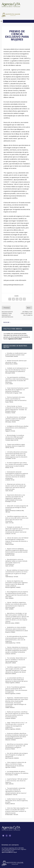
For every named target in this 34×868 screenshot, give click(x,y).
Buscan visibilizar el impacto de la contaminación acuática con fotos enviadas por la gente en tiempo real (17, 573)
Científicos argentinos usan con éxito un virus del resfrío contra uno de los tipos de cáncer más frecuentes (17, 519)
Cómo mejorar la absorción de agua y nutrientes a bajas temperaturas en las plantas (16, 764)
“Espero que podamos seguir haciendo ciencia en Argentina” (15, 445)
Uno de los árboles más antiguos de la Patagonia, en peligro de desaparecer (17, 755)
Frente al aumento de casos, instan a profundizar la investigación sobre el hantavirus (16, 399)
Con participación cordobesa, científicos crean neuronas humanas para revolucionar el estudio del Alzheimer (17, 380)
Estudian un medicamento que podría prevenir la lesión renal (16, 354)
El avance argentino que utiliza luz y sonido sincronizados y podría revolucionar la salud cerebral (17, 464)
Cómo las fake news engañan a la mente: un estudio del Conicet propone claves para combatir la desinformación (17, 811)
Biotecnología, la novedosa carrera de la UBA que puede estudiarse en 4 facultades (15, 437)
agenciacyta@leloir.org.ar (9, 852)
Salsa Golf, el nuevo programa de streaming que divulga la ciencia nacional (17, 507)
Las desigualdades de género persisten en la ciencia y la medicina (17, 772)
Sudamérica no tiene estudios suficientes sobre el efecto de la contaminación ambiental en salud (17, 629)
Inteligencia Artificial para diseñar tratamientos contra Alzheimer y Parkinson (17, 428)
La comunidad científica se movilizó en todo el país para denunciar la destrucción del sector (17, 680)
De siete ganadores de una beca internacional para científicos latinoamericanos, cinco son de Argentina (16, 639)
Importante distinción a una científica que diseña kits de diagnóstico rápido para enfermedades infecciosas (15, 497)
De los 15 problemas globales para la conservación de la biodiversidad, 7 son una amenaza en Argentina (16, 689)
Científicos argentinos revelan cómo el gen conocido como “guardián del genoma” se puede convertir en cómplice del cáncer (16, 670)
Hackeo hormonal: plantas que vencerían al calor (16, 361)
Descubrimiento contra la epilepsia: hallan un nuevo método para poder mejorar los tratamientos (16, 562)
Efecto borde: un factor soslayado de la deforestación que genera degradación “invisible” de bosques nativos (16, 409)
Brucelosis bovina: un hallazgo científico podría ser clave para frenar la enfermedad (16, 419)
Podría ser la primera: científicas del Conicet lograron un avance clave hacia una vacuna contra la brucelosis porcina (17, 714)
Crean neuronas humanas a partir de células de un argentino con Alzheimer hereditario (17, 390)
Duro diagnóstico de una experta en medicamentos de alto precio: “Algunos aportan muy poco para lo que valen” (17, 594)
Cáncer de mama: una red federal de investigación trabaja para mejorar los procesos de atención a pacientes (17, 540)
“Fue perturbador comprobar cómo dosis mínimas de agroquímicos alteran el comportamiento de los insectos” (16, 791)
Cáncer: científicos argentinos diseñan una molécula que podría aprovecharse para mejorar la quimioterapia (16, 605)
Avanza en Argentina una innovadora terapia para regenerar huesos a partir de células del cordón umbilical (17, 583)
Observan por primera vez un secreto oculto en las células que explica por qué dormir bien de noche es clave (16, 487)
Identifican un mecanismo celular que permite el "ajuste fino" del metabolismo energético (17, 746)
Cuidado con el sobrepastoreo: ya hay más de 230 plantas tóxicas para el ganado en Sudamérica (17, 370)
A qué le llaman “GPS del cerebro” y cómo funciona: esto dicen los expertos (17, 781)
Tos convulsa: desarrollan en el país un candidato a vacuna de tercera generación (16, 660)
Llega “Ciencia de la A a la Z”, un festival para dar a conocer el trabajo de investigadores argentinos (16, 725)
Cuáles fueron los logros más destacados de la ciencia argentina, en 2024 (17, 801)
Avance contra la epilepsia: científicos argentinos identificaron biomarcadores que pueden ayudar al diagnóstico (17, 551)
